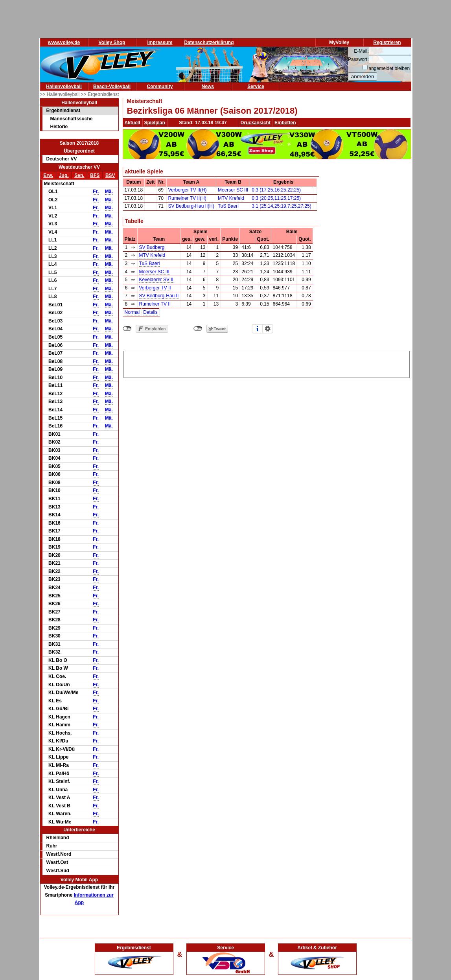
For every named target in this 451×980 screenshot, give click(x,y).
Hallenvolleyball (64, 87)
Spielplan (155, 123)
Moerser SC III (233, 190)
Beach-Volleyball (112, 87)
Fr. (96, 192)
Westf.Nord (59, 854)
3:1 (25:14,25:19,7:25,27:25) (281, 206)
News (208, 87)
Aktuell (133, 123)
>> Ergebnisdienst (100, 94)
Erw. (48, 175)
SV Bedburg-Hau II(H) (191, 206)
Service (256, 87)
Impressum (160, 42)
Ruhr (52, 846)
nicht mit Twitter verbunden (198, 329)
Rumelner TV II (155, 304)
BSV (110, 175)
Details (150, 312)
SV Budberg (152, 247)
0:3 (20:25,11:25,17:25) (276, 198)
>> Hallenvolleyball (61, 94)
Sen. (79, 175)
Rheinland (58, 838)
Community (160, 87)
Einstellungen (268, 329)
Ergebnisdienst (64, 111)
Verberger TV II (155, 288)
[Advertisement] (267, 363)
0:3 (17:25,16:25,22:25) (276, 190)
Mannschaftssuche (72, 119)
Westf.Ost (57, 862)
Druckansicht (256, 123)
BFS (95, 175)
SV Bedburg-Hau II (159, 296)
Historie (59, 127)
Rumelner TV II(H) (187, 198)
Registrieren (387, 42)
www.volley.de (64, 42)
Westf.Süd (58, 871)
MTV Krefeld (231, 198)
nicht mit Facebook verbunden (127, 329)
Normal (132, 312)
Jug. (64, 175)
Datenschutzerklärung (209, 42)
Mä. (109, 192)
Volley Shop (112, 42)
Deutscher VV (62, 159)
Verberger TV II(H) (188, 190)
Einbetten (285, 123)
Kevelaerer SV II (156, 280)
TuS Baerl (228, 206)
